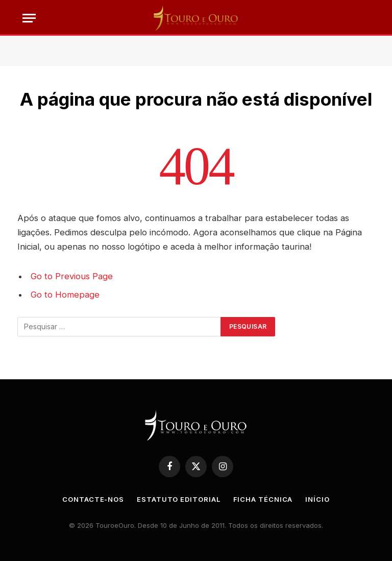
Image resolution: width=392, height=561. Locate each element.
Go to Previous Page (72, 276)
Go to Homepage (65, 295)
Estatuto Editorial (178, 499)
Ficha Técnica (263, 499)
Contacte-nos (93, 499)
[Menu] (29, 18)
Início (317, 499)
